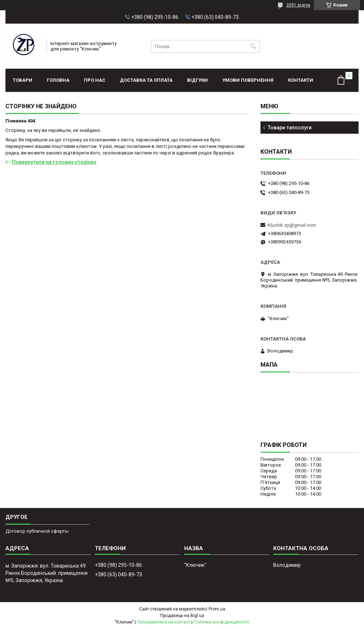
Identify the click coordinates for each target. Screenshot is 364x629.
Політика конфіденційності (221, 622)
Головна (58, 80)
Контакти (301, 80)
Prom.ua (217, 609)
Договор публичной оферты (37, 531)
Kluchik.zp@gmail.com (292, 225)
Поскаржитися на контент (164, 622)
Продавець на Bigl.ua (182, 616)
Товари (23, 80)
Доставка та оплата (146, 80)
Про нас (95, 80)
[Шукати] (253, 46)
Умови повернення (248, 80)
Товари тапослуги (290, 128)
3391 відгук (298, 5)
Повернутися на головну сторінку (54, 162)
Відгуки (197, 80)
